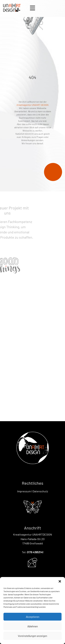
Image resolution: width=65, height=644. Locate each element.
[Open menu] (33, 8)
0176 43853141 (35, 552)
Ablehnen (33, 626)
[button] (60, 581)
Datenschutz (40, 491)
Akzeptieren (33, 617)
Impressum (24, 491)
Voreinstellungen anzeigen (32, 636)
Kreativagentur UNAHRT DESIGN (32, 110)
